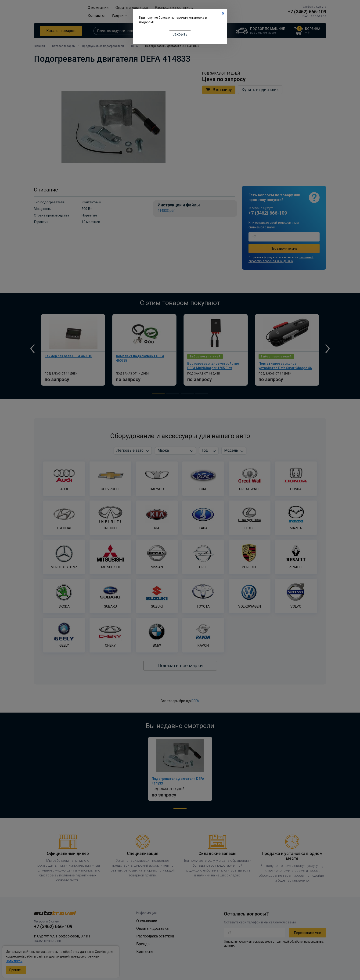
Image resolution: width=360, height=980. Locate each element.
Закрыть (180, 34)
